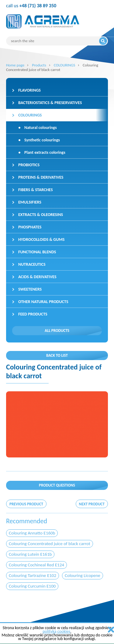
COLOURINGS (64, 65)
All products (57, 330)
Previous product (26, 504)
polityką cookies (56, 631)
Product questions (57, 485)
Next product (92, 504)
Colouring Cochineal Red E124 (36, 565)
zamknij (111, 630)
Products (39, 65)
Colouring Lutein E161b (30, 554)
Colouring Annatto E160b (32, 533)
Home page (15, 65)
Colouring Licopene (83, 575)
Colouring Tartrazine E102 (33, 575)
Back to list (57, 355)
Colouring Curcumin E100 (32, 586)
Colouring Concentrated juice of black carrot (50, 544)
